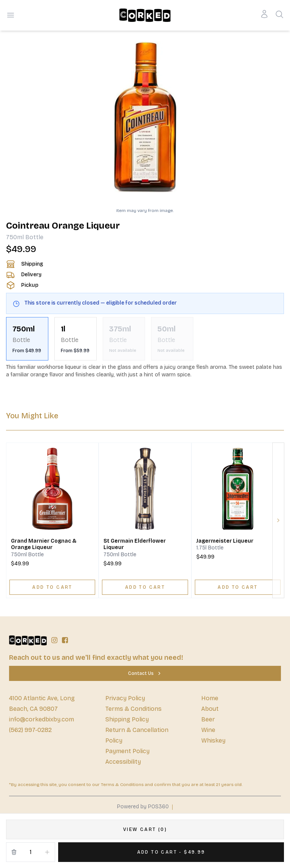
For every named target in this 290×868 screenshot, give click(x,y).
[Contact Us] (145, 673)
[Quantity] (31, 852)
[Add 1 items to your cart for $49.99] (171, 852)
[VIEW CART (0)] (145, 829)
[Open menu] (11, 15)
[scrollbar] (145, 339)
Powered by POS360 (143, 807)
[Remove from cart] (14, 852)
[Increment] (47, 852)
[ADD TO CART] (52, 587)
